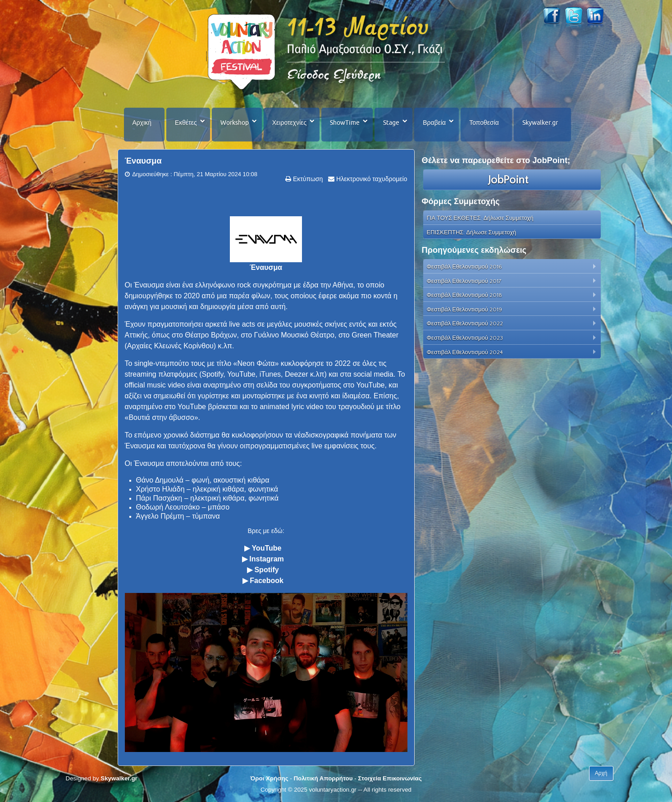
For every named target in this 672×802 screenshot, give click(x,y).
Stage (391, 123)
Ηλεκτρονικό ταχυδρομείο (371, 179)
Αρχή (601, 773)
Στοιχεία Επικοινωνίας (390, 778)
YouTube (266, 548)
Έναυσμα (143, 161)
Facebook (267, 581)
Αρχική (142, 123)
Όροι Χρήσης (269, 778)
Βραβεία (434, 123)
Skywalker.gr (540, 123)
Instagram (266, 559)
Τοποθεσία (484, 123)
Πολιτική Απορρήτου (323, 778)
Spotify (266, 570)
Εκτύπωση (307, 179)
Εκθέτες (186, 123)
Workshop (235, 123)
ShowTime (345, 123)
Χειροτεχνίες (289, 123)
